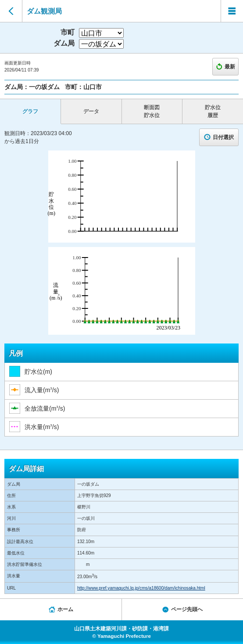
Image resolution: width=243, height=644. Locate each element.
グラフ (30, 111)
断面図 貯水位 (152, 111)
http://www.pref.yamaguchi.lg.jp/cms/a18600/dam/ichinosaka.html (141, 588)
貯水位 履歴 (213, 111)
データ (91, 111)
